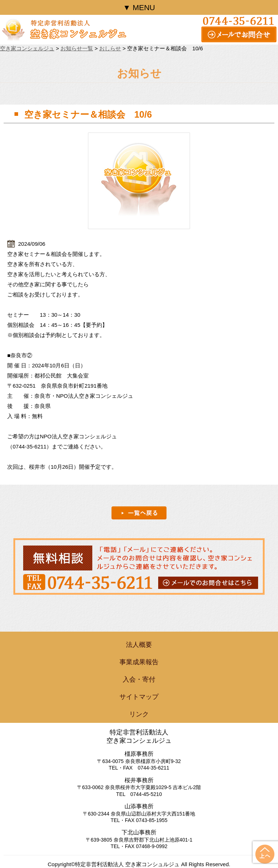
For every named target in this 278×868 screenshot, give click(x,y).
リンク (139, 714)
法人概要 (139, 645)
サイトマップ (139, 697)
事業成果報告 (139, 662)
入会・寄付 (139, 679)
